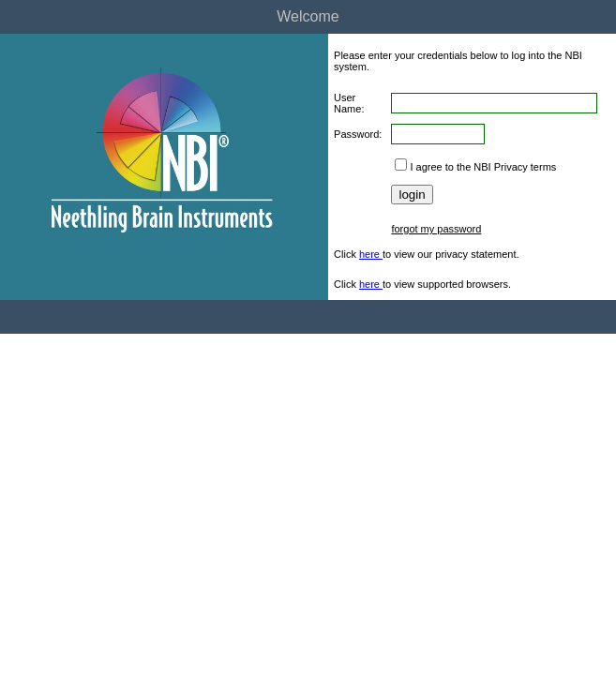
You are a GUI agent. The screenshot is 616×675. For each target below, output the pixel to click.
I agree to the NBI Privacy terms (483, 167)
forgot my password (436, 229)
